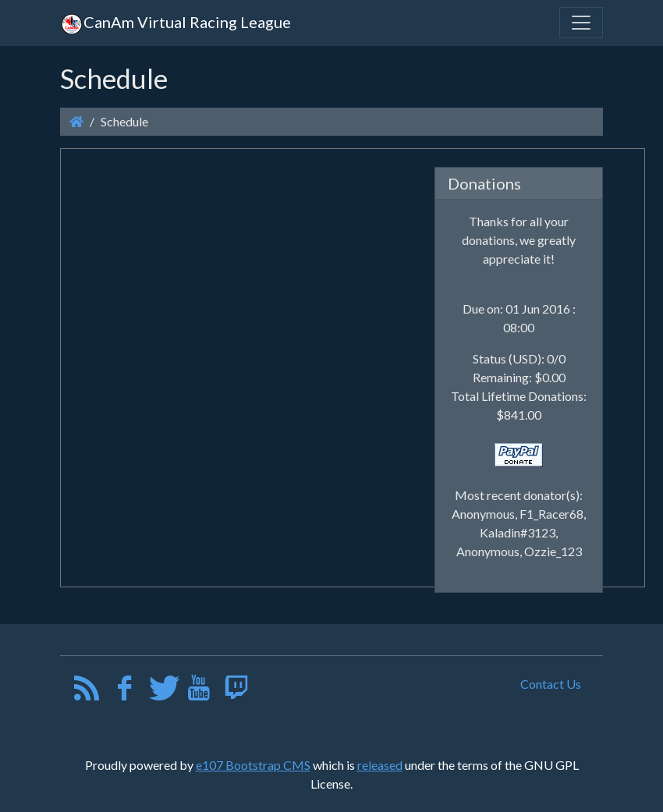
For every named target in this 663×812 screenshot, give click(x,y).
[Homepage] (76, 121)
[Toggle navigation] (581, 23)
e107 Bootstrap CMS (253, 765)
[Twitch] (236, 691)
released (380, 765)
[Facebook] (124, 691)
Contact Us (551, 684)
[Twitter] (162, 691)
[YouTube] (199, 691)
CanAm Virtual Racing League (175, 22)
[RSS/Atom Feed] (87, 691)
